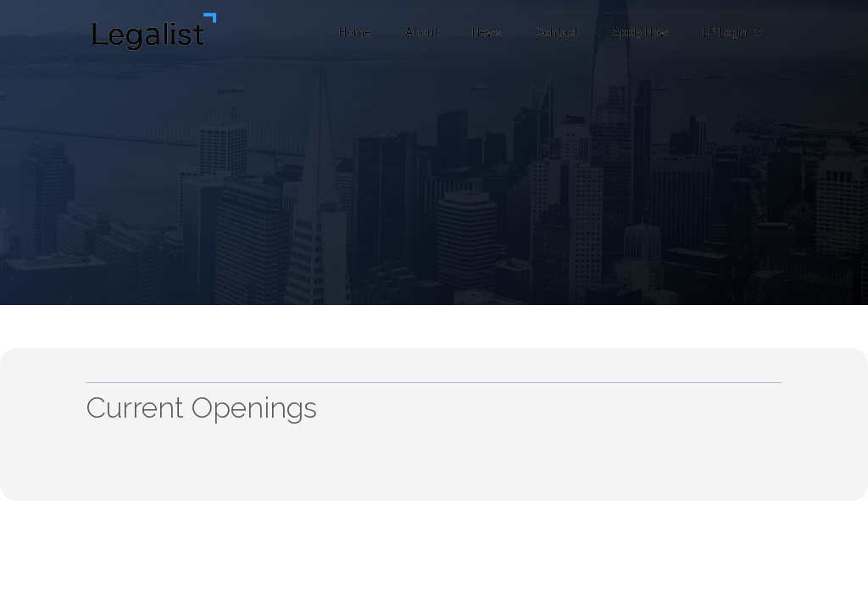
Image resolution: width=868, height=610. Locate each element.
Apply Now (640, 32)
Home (355, 32)
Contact (557, 32)
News (487, 32)
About (422, 32)
